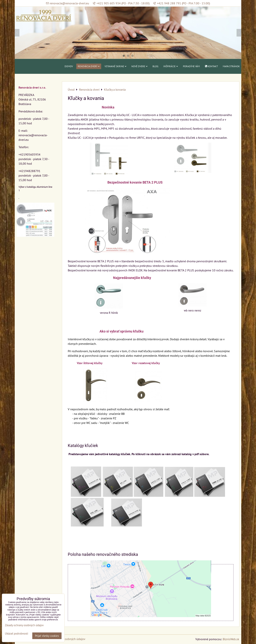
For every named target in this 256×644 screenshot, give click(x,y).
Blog (155, 66)
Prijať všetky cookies (47, 636)
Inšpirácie (171, 66)
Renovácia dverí (89, 66)
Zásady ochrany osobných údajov (24, 625)
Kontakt (211, 66)
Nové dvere (140, 66)
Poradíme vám (191, 66)
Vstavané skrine (116, 66)
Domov (69, 66)
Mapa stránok (231, 66)
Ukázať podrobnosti (17, 634)
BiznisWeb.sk (231, 639)
